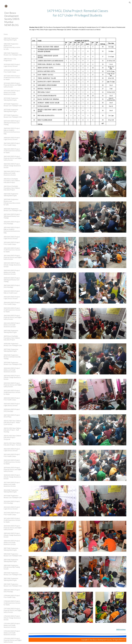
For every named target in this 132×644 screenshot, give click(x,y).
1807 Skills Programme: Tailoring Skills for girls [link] (11, 549)
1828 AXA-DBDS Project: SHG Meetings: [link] (12, 410)
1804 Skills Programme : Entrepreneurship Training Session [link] (12, 567)
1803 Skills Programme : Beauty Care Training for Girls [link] (13, 574)
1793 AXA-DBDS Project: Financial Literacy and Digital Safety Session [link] (13, 640)
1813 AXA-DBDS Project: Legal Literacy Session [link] (12, 508)
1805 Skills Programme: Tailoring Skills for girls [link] (11, 560)
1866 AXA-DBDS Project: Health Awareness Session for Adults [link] (12, 151)
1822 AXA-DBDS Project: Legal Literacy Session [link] (12, 450)
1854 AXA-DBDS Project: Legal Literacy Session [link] (12, 238)
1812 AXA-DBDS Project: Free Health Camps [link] (12, 513)
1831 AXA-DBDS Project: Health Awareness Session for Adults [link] (12, 392)
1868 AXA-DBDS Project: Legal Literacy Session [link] (12, 138)
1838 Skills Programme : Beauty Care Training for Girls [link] (13, 344)
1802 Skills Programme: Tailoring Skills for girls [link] (11, 579)
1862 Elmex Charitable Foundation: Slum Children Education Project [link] (12, 180)
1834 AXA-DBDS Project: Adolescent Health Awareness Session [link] (12, 370)
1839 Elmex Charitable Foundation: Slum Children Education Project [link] (12, 338)
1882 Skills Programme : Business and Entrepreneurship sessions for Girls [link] (12, 46)
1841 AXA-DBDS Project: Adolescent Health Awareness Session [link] (12, 325)
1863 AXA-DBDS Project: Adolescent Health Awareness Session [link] (12, 173)
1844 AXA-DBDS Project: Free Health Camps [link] (12, 303)
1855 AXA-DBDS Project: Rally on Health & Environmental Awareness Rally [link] (12, 230)
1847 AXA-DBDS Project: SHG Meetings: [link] (12, 286)
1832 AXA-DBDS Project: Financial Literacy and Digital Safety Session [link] (13, 385)
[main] (77, 13)
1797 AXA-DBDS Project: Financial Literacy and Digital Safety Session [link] (13, 610)
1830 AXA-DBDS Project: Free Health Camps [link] (12, 399)
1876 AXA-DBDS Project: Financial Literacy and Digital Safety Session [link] (13, 85)
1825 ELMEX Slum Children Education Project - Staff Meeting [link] (12, 430)
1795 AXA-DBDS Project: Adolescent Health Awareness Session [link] (12, 625)
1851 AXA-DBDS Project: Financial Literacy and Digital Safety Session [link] (13, 257)
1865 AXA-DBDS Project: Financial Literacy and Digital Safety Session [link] (13, 158)
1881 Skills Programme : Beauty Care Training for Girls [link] (13, 54)
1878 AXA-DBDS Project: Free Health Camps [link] (12, 71)
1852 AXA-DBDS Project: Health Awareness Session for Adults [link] (12, 250)
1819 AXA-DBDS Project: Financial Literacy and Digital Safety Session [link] (13, 469)
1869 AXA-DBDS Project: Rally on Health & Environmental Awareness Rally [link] (12, 131)
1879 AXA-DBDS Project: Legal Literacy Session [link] (12, 65)
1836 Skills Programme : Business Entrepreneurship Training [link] (12, 357)
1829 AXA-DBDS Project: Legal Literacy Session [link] (12, 405)
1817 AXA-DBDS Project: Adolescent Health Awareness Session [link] (12, 484)
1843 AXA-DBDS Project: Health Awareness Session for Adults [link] (12, 310)
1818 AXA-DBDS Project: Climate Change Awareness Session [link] (12, 477)
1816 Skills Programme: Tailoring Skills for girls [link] (11, 491)
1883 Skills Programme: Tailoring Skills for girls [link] (11, 39)
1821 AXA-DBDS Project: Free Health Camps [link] (12, 455)
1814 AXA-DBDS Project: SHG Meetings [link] (12, 502)
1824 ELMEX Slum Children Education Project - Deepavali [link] (12, 437)
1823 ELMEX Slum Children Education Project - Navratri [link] (12, 444)
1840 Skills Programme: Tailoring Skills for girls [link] (11, 331)
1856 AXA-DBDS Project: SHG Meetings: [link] (12, 223)
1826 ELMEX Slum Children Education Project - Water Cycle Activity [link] (12, 422)
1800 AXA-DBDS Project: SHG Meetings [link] (12, 591)
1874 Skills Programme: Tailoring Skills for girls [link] (11, 99)
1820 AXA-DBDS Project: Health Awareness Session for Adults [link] (12, 462)
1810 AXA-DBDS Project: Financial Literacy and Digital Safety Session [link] (13, 528)
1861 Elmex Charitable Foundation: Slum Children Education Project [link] (12, 188)
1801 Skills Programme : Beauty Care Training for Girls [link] (13, 585)
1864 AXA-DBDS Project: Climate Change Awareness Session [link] (12, 166)
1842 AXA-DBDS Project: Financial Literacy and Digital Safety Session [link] (13, 317)
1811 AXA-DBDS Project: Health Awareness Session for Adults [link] (12, 520)
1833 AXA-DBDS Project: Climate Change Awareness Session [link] (12, 377)
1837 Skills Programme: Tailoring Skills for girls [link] (11, 350)
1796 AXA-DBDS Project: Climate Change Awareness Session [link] (12, 618)
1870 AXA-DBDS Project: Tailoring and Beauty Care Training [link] (12, 123)
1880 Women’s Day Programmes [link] (10, 60)
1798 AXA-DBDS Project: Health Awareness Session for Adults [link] (12, 603)
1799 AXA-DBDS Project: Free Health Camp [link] (12, 596)
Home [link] (6, 34)
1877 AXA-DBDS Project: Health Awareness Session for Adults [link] (12, 77)
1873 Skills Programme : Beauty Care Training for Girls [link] (13, 105)
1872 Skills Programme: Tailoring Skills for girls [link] (11, 110)
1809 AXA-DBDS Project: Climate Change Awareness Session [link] (12, 535)
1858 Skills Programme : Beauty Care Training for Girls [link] (13, 209)
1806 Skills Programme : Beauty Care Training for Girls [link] (13, 555)
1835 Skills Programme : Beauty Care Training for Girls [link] (13, 363)
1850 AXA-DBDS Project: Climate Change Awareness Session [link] (12, 265)
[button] (130, 3)
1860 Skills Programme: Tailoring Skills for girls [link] (11, 195)
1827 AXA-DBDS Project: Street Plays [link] (12, 416)
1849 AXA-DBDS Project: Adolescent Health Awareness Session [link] (12, 272)
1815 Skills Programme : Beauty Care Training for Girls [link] (13, 496)
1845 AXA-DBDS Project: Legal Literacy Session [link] (12, 298)
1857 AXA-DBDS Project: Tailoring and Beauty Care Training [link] (12, 216)
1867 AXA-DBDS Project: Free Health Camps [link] (12, 144)
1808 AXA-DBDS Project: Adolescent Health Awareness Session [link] (12, 542)
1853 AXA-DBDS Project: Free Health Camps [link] (12, 243)
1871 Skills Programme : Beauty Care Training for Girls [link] (13, 116)
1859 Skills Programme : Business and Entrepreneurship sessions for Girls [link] (12, 202)
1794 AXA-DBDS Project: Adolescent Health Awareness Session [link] (12, 633)
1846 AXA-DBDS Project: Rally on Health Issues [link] (12, 292)
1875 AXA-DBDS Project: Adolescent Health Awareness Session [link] (12, 92)
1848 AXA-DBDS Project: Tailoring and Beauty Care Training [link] (12, 280)
